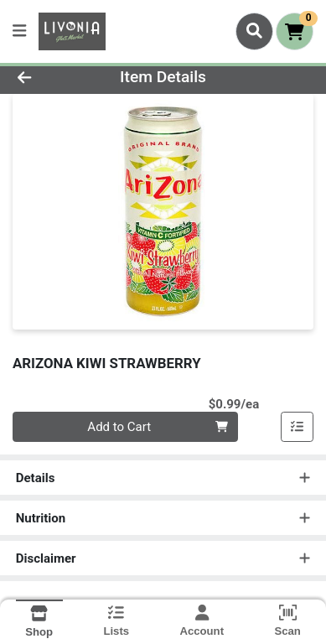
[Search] (254, 31)
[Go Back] (50, 78)
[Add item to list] (298, 427)
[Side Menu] (19, 31)
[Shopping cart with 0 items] (295, 31)
